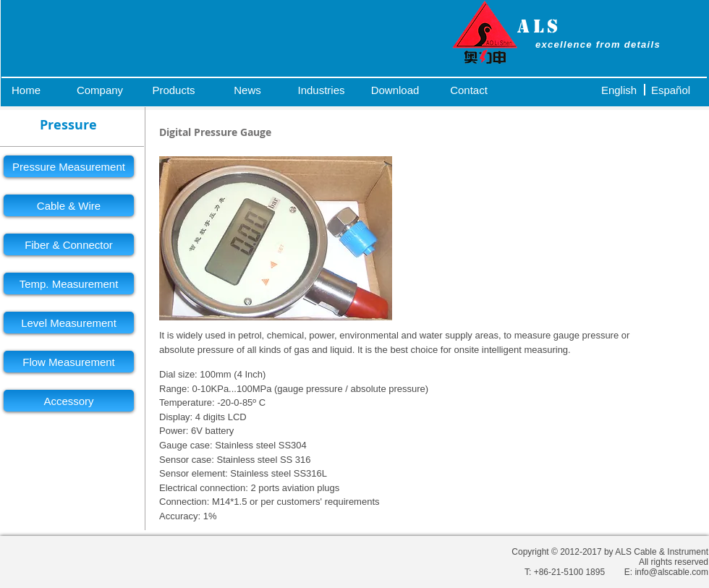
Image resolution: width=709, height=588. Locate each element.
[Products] (174, 90)
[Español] (671, 90)
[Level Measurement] (69, 323)
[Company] (100, 90)
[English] (619, 90)
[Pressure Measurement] (69, 166)
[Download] (395, 90)
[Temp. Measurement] (69, 284)
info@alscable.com (671, 572)
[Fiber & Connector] (69, 244)
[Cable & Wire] (69, 205)
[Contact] (469, 90)
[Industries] (321, 90)
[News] (247, 90)
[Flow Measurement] (69, 362)
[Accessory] (69, 401)
